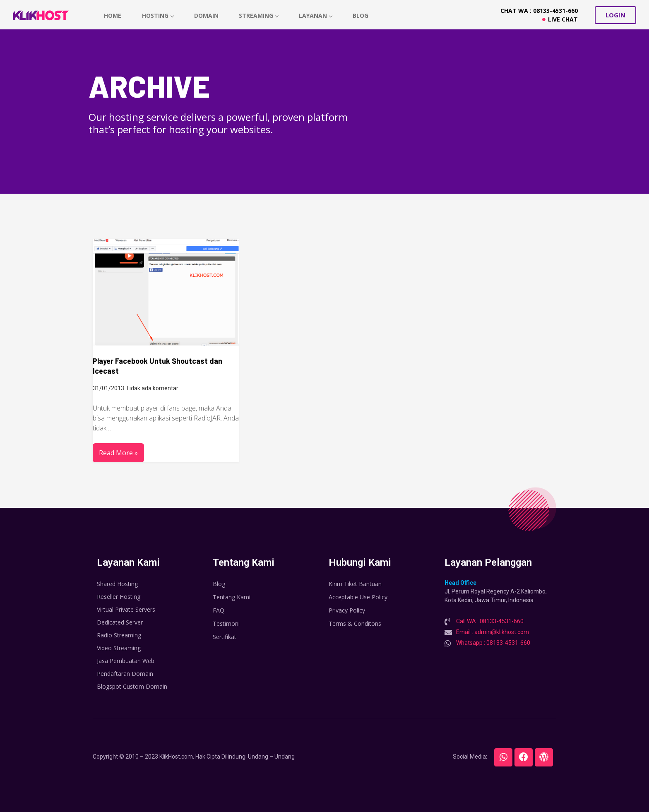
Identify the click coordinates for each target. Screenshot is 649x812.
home (113, 16)
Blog (361, 16)
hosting (158, 16)
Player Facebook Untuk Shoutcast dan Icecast (157, 366)
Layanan (316, 16)
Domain (206, 16)
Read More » (118, 453)
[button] (615, 15)
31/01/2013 (108, 388)
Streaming (259, 16)
